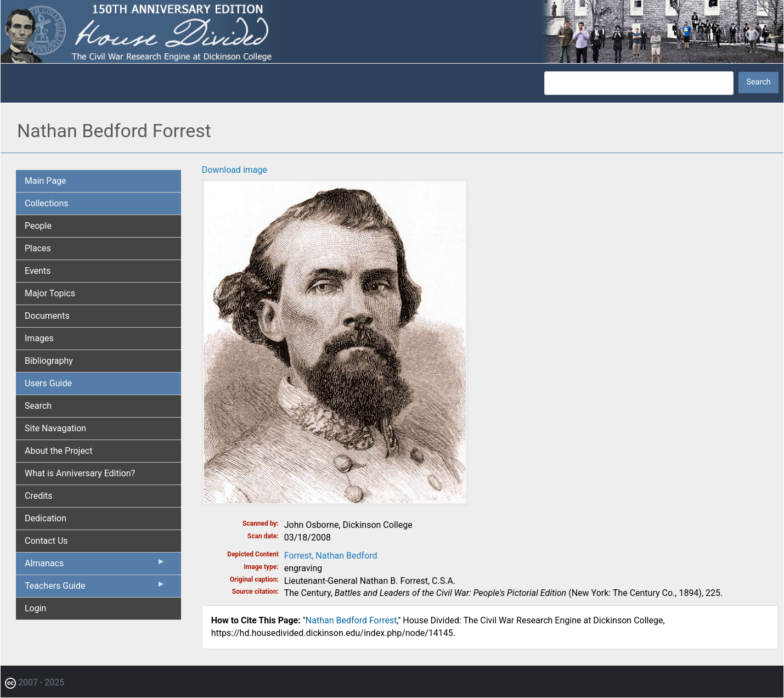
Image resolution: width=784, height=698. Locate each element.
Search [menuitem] (38, 406)
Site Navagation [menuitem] (55, 428)
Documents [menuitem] (47, 316)
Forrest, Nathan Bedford (331, 556)
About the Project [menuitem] (58, 451)
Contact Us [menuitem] (46, 541)
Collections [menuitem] (47, 203)
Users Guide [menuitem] (48, 383)
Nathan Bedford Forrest (351, 620)
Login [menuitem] (35, 608)
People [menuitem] (38, 226)
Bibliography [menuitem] (49, 361)
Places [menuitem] (38, 248)
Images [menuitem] (39, 338)
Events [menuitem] (38, 271)
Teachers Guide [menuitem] (95, 588)
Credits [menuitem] (39, 496)
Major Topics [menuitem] (50, 293)
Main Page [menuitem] (46, 181)
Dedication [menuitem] (46, 518)
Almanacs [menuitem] (95, 566)
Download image (235, 170)
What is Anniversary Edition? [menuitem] (80, 473)
